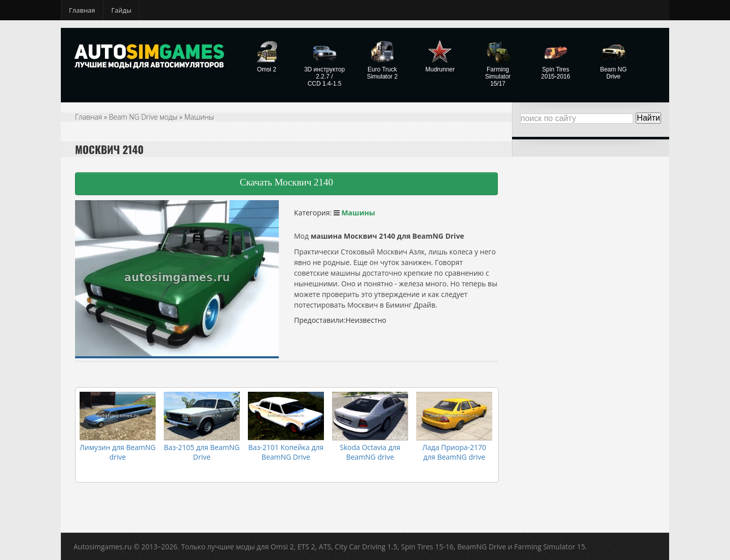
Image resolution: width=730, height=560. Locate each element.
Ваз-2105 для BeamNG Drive (202, 452)
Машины (199, 117)
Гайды (122, 10)
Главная (82, 10)
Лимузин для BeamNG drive (118, 452)
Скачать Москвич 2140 (286, 182)
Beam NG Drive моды (143, 117)
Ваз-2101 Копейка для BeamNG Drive (286, 452)
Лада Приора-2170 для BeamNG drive (454, 452)
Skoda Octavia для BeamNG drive (370, 452)
